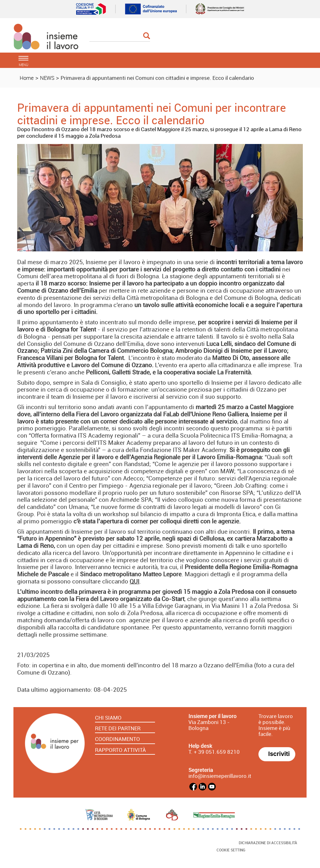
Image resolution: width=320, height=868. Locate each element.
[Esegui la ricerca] (147, 36)
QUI (135, 581)
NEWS (47, 78)
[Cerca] (120, 36)
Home (27, 78)
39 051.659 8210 (218, 752)
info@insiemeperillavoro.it (220, 776)
